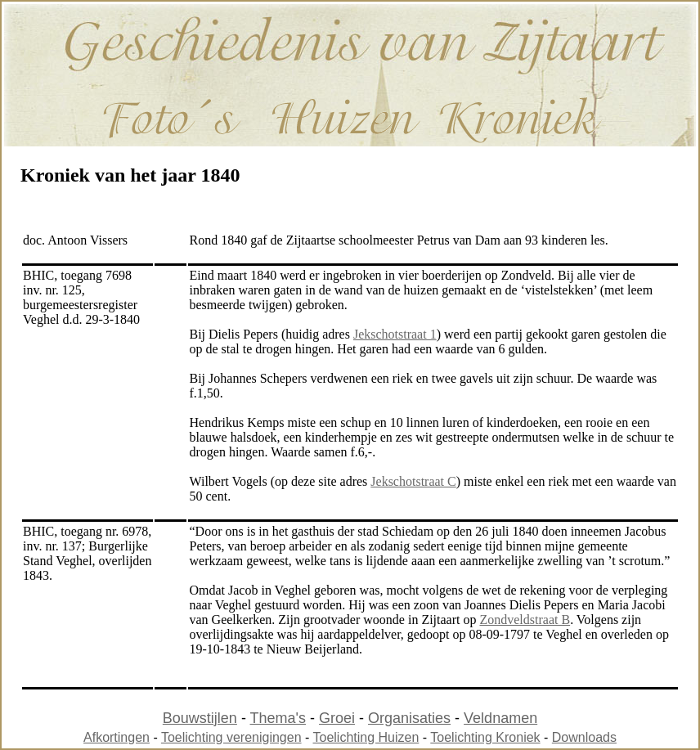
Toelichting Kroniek (485, 737)
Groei (337, 718)
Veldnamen (500, 718)
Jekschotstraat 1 (395, 334)
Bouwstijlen (200, 718)
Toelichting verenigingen (231, 737)
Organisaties (409, 718)
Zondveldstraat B (525, 620)
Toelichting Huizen (366, 737)
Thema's (278, 718)
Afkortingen (117, 737)
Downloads (584, 737)
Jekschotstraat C (413, 481)
